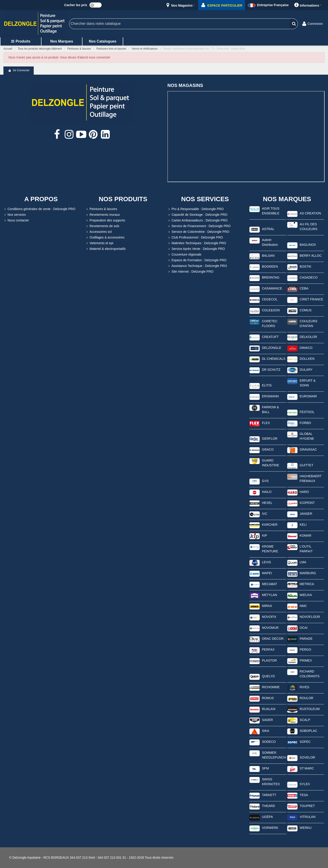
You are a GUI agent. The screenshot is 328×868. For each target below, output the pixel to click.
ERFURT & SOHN (308, 383)
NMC (303, 606)
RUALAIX (269, 709)
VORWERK (270, 828)
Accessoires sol (99, 232)
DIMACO (306, 348)
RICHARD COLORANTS (310, 674)
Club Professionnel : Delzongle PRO (195, 237)
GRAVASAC (308, 449)
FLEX (266, 423)
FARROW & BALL (270, 410)
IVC (265, 514)
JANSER (306, 514)
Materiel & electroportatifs (106, 249)
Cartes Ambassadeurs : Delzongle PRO (197, 220)
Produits (21, 41)
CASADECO (309, 277)
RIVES (305, 687)
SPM (265, 768)
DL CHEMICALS (274, 359)
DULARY (306, 370)
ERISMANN (270, 396)
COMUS (306, 310)
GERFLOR (270, 439)
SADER (267, 720)
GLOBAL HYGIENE (307, 436)
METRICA (307, 584)
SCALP (305, 720)
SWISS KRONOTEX (271, 782)
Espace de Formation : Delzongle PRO (197, 260)
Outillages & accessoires (105, 237)
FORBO (305, 423)
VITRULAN (308, 817)
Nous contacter (16, 220)
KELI (303, 525)
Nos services (15, 215)
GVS (265, 481)
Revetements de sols (102, 226)
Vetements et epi (99, 243)
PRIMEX (306, 660)
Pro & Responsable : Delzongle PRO (196, 209)
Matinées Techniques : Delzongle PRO (197, 243)
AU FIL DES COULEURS (309, 227)
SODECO (269, 742)
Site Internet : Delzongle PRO (190, 272)
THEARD (269, 806)
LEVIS (266, 562)
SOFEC (305, 742)
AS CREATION (310, 213)
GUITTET (307, 465)
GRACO (268, 449)
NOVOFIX (269, 617)
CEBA (304, 288)
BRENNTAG (271, 277)
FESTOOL (307, 412)
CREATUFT (270, 337)
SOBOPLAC (309, 731)
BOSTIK (306, 266)
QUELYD (268, 676)
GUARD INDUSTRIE (270, 463)
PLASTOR (269, 660)
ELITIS (267, 385)
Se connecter (19, 71)
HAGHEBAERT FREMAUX (311, 478)
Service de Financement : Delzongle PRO (199, 226)
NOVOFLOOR (310, 617)
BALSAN (268, 256)
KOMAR (306, 536)
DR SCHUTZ (271, 370)
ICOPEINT (307, 503)
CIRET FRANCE (311, 299)
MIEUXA (306, 595)
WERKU (306, 828)
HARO (304, 492)
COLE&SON (271, 310)
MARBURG (308, 573)
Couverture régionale (184, 255)
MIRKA (267, 606)
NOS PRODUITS (123, 199)
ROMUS (268, 698)
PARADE (306, 639)
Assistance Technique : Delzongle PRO (197, 266)
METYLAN (269, 595)
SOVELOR (307, 757)
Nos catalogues (103, 41)
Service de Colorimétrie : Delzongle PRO (198, 232)
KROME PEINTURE (270, 549)
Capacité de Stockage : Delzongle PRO (197, 215)
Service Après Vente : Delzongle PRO (196, 249)
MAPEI (267, 573)
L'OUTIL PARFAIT (306, 549)
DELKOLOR (308, 337)
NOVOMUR (270, 628)
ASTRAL (268, 229)
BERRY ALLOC (311, 256)
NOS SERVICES (205, 199)
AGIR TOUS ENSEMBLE (271, 211)
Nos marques (61, 41)
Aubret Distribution (270, 242)
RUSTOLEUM (310, 709)
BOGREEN (270, 266)
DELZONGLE (272, 348)
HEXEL (267, 503)
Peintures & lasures (101, 209)
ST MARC (307, 768)
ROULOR (307, 698)
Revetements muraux (103, 215)
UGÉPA (267, 817)
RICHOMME (271, 687)
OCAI (304, 628)
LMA (303, 562)
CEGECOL (270, 299)
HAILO (267, 492)
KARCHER (270, 525)
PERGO (306, 650)
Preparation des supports (105, 220)
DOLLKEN (307, 359)
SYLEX (305, 784)
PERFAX (268, 650)
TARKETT (269, 795)
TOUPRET (307, 806)
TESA (304, 795)
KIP (265, 536)
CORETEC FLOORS (270, 324)
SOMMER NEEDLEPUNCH (274, 755)
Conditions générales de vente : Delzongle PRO (39, 209)
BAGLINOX (308, 245)
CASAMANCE (272, 288)
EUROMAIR (308, 396)
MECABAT (270, 584)
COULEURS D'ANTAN (309, 324)
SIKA (266, 731)
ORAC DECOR (273, 639)
